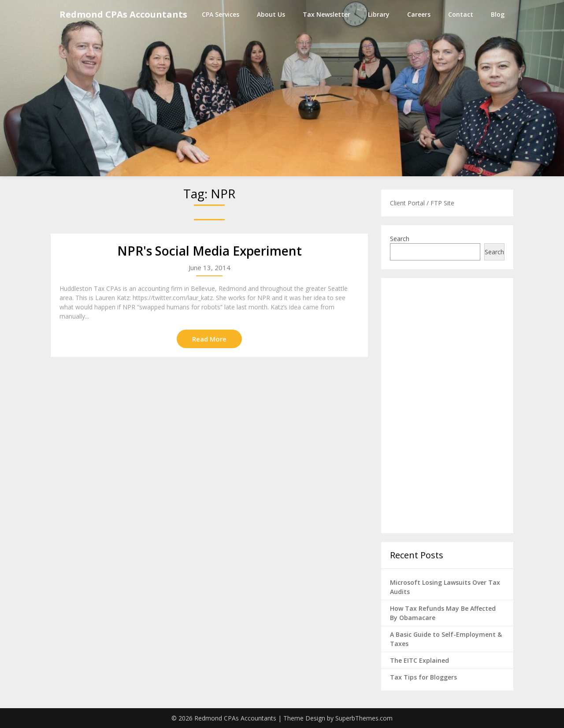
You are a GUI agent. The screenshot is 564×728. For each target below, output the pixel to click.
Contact (461, 14)
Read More (209, 339)
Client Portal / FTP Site (422, 203)
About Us (271, 14)
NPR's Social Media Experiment (210, 251)
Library (379, 14)
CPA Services (221, 14)
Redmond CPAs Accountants (123, 14)
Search (400, 239)
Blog (498, 14)
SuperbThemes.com (364, 718)
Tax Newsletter (327, 14)
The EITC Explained (419, 660)
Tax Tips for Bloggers (423, 677)
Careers (419, 14)
